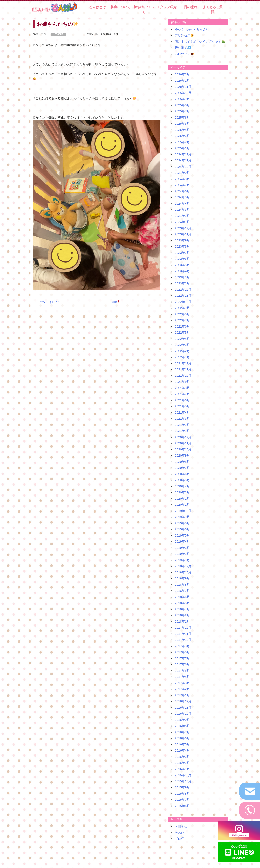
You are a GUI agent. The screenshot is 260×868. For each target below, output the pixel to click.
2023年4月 (182, 271)
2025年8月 (182, 105)
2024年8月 (182, 179)
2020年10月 (183, 449)
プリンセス (184, 35)
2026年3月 (182, 74)
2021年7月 (182, 394)
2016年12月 (183, 701)
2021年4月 (182, 412)
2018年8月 (182, 585)
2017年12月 (183, 627)
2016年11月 (183, 707)
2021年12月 (183, 363)
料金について (121, 7)
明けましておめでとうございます (200, 42)
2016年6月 (182, 738)
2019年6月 (182, 529)
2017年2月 (182, 689)
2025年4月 (182, 130)
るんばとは (98, 7)
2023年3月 (182, 277)
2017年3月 (182, 683)
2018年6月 (182, 597)
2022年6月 (182, 326)
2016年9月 (182, 720)
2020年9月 (182, 455)
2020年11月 (183, 443)
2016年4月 (182, 750)
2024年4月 (182, 203)
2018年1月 (182, 621)
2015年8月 (182, 794)
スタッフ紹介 (167, 7)
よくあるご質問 (213, 9)
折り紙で (183, 48)
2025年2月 (182, 142)
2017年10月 (183, 640)
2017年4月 (182, 677)
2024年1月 (182, 222)
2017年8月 (182, 652)
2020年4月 (182, 486)
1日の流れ (190, 7)
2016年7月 (182, 732)
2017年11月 (183, 634)
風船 (116, 302)
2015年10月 (183, 781)
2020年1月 (182, 505)
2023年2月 (182, 283)
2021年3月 (182, 418)
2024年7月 (182, 185)
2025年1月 (182, 148)
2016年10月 (183, 714)
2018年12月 (183, 566)
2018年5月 (182, 603)
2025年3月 (182, 136)
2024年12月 (183, 154)
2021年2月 (182, 425)
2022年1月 (182, 357)
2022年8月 (182, 314)
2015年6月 (182, 806)
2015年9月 (182, 787)
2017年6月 (182, 664)
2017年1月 (182, 695)
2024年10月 (183, 167)
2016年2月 (182, 763)
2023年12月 (183, 228)
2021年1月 (182, 431)
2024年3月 (182, 209)
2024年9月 (182, 173)
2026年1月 (182, 81)
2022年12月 (183, 290)
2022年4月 (182, 339)
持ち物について (144, 9)
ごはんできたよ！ (49, 302)
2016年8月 (182, 726)
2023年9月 (182, 240)
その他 (179, 832)
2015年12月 (183, 775)
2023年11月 (183, 234)
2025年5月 (182, 123)
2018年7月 (182, 591)
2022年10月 (183, 302)
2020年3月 (182, 492)
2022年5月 (182, 332)
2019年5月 (182, 535)
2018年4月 (182, 609)
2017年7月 (182, 658)
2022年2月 (182, 351)
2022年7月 (182, 320)
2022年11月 (183, 296)
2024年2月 (182, 216)
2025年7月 (182, 111)
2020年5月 (182, 480)
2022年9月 (182, 308)
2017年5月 (182, 671)
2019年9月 (182, 517)
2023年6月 (182, 259)
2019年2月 (182, 554)
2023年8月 (182, 246)
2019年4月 (182, 541)
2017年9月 (182, 646)
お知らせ (181, 826)
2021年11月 (183, 369)
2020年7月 (182, 468)
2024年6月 (182, 191)
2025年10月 (183, 93)
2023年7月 (182, 253)
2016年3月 (182, 757)
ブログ (179, 839)
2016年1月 (182, 769)
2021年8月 (182, 388)
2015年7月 (182, 800)
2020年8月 (182, 462)
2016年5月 (182, 744)
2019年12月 (183, 511)
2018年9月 (182, 578)
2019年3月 (182, 548)
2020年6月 (182, 474)
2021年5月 (182, 406)
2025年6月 (182, 117)
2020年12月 (183, 437)
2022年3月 (182, 345)
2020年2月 (182, 498)
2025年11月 (183, 87)
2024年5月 (182, 197)
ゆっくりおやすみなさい (192, 29)
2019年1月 (182, 560)
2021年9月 (182, 382)
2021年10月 (183, 376)
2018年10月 (183, 572)
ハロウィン (184, 54)
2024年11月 (183, 160)
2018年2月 (182, 615)
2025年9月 (182, 99)
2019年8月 (182, 523)
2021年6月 (182, 400)
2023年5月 (182, 265)
